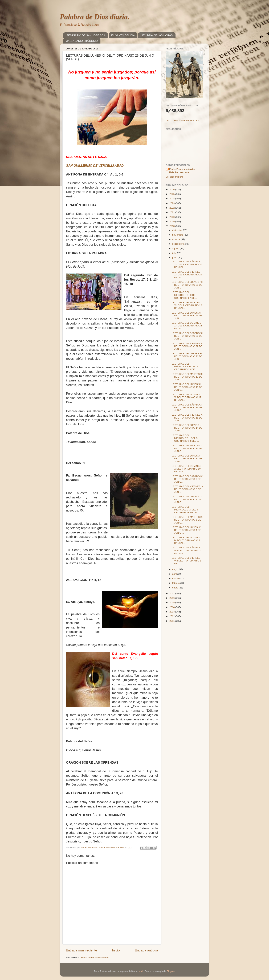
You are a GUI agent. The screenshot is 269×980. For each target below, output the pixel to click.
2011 (172, 621)
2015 (172, 602)
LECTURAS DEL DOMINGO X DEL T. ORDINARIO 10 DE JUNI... (187, 469)
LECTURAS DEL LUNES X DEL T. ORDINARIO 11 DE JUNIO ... (187, 458)
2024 (172, 199)
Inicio (116, 950)
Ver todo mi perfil (175, 177)
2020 (172, 217)
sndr (141, 971)
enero (176, 588)
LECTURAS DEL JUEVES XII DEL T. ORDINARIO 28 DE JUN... (187, 285)
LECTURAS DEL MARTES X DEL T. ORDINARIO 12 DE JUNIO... (187, 448)
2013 (172, 612)
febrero (176, 583)
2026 (172, 190)
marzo (176, 578)
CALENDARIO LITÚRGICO (82, 41)
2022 (172, 208)
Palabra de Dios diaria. (95, 17)
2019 (172, 222)
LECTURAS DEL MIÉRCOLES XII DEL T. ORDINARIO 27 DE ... (185, 295)
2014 (172, 607)
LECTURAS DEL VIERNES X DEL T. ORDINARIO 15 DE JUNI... (187, 418)
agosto (176, 249)
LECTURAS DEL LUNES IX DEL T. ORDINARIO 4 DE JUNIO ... (186, 530)
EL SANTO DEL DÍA (123, 35)
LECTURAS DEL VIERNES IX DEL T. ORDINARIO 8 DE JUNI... (187, 489)
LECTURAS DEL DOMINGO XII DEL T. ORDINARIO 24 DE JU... (187, 326)
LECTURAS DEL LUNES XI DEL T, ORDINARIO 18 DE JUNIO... (187, 387)
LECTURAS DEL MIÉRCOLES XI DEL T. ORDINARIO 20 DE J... (185, 367)
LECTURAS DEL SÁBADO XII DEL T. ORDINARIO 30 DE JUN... (187, 264)
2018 (172, 226)
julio (175, 253)
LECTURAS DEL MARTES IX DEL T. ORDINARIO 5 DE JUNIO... (187, 520)
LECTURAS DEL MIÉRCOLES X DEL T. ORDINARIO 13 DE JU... (186, 438)
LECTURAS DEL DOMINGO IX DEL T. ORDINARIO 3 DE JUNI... (187, 540)
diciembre (178, 230)
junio (175, 258)
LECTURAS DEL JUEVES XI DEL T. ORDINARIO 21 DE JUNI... (187, 356)
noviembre (178, 235)
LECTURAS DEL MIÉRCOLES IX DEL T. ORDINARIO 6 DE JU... (185, 510)
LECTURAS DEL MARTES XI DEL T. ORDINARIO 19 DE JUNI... (187, 377)
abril (175, 574)
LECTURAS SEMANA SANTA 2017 (184, 120)
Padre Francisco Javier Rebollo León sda (182, 171)
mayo (175, 569)
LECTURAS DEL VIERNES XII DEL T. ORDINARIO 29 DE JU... (187, 275)
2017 (172, 593)
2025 (172, 194)
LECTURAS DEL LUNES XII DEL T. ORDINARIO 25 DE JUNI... (187, 316)
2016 (172, 598)
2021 (172, 212)
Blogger (171, 971)
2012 (172, 616)
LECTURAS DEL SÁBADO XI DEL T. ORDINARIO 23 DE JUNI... (187, 336)
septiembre (178, 244)
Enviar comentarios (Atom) (95, 957)
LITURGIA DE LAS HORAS (157, 35)
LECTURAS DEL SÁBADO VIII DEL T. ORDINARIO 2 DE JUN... (186, 550)
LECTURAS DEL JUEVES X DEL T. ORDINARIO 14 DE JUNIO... (187, 428)
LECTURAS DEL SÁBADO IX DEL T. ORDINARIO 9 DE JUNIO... (187, 479)
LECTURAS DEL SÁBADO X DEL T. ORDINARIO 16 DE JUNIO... (187, 407)
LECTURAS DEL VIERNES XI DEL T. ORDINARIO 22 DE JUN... (187, 346)
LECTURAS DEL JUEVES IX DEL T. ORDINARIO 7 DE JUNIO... (187, 499)
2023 (172, 203)
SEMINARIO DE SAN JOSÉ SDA (86, 35)
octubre (176, 239)
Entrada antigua (146, 950)
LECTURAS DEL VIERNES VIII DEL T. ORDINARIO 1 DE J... (186, 561)
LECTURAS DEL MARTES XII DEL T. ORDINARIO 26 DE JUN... (187, 305)
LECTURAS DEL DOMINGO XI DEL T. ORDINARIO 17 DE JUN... (187, 397)
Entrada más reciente (81, 950)
